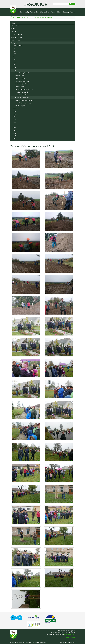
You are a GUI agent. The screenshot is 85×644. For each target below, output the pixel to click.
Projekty (72, 12)
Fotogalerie (25, 17)
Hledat (72, 4)
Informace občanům (56, 12)
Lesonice (35, 4)
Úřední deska (34, 12)
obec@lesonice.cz (70, 634)
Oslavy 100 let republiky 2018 (44, 17)
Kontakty (66, 12)
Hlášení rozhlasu (44, 12)
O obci (20, 12)
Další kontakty (71, 637)
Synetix (73, 642)
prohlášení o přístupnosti (39, 642)
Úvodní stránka (15, 17)
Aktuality (26, 12)
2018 (32, 17)
